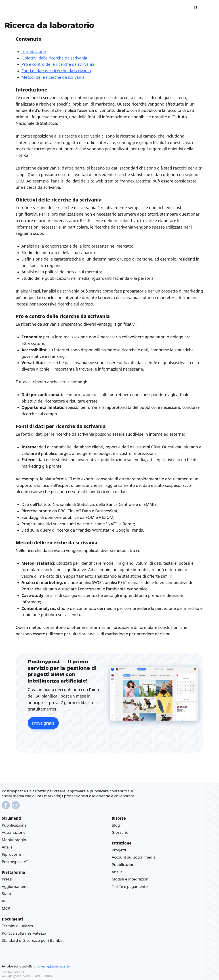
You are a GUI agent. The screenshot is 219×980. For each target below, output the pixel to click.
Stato (6, 894)
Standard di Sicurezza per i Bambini (33, 941)
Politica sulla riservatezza (24, 933)
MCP (6, 908)
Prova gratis (43, 723)
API (5, 901)
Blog (116, 825)
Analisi (8, 847)
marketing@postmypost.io (53, 967)
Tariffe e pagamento (130, 886)
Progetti (119, 850)
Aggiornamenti (15, 886)
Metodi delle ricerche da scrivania (53, 77)
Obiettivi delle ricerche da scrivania (54, 58)
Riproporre (11, 854)
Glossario (120, 833)
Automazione (14, 833)
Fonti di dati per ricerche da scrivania (56, 71)
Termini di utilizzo (17, 926)
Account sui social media (134, 857)
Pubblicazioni (124, 864)
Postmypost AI (15, 862)
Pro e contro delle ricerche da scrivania (58, 64)
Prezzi (7, 879)
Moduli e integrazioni (131, 879)
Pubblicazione (14, 825)
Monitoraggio (14, 840)
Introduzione (34, 51)
